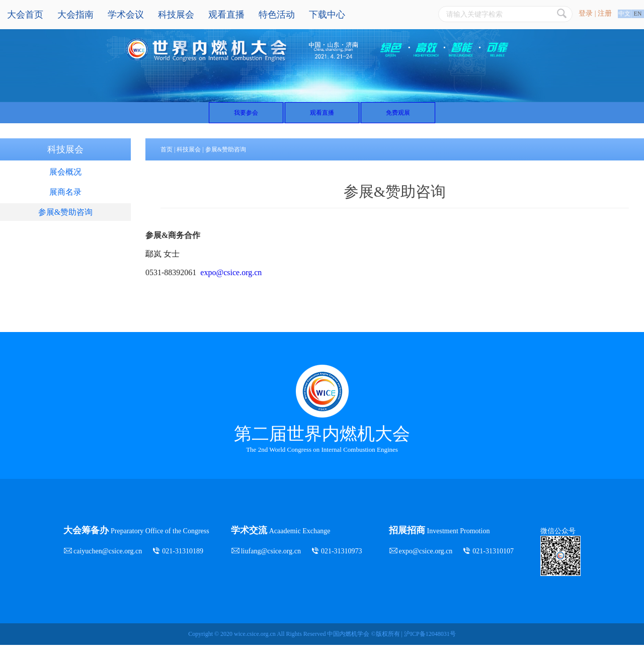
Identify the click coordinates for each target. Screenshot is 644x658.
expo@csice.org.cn (231, 285)
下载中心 (327, 15)
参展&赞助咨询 (65, 225)
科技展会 (176, 15)
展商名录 (65, 205)
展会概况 (65, 185)
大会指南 (75, 15)
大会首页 (25, 15)
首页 (167, 162)
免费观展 (443, 119)
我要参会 (201, 119)
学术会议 (126, 15)
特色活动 (277, 15)
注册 (605, 13)
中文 (624, 14)
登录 (586, 13)
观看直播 (226, 15)
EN (638, 14)
